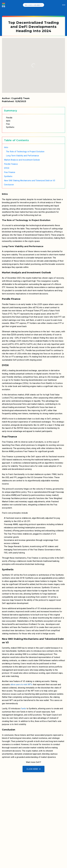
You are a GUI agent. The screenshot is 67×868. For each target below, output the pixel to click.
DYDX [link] (7, 168)
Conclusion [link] (9, 185)
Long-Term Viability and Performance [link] (22, 156)
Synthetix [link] (8, 176)
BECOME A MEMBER (33, 5)
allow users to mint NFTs (21, 685)
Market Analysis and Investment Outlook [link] (22, 160)
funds (23, 709)
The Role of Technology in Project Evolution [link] (25, 152)
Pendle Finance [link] (11, 164)
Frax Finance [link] (10, 172)
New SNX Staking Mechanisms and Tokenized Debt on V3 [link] (30, 181)
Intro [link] (6, 147)
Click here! (33, 769)
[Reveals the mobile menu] (5, 775)
